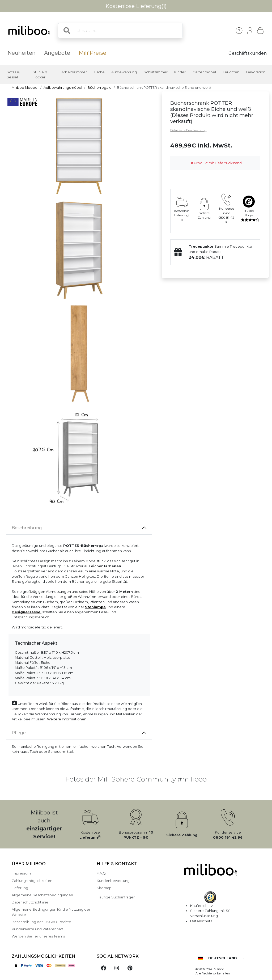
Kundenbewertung (113, 881)
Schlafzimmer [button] (156, 72)
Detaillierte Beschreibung (188, 130)
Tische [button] (99, 72)
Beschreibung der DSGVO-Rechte (41, 922)
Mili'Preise (92, 53)
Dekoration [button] (256, 72)
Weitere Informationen (67, 719)
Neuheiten (22, 53)
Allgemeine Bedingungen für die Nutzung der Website (51, 912)
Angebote (57, 53)
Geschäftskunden (248, 53)
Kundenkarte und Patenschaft (37, 929)
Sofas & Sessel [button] (13, 75)
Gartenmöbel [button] (204, 72)
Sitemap (104, 888)
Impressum (21, 873)
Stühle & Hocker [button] (40, 75)
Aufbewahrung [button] (124, 72)
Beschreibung (27, 528)
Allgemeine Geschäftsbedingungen (42, 895)
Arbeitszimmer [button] (74, 72)
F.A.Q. (102, 873)
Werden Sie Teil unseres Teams (38, 936)
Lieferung (20, 888)
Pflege (19, 733)
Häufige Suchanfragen (116, 897)
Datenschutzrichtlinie (30, 902)
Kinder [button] (180, 72)
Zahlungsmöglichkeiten (32, 881)
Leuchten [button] (231, 72)
